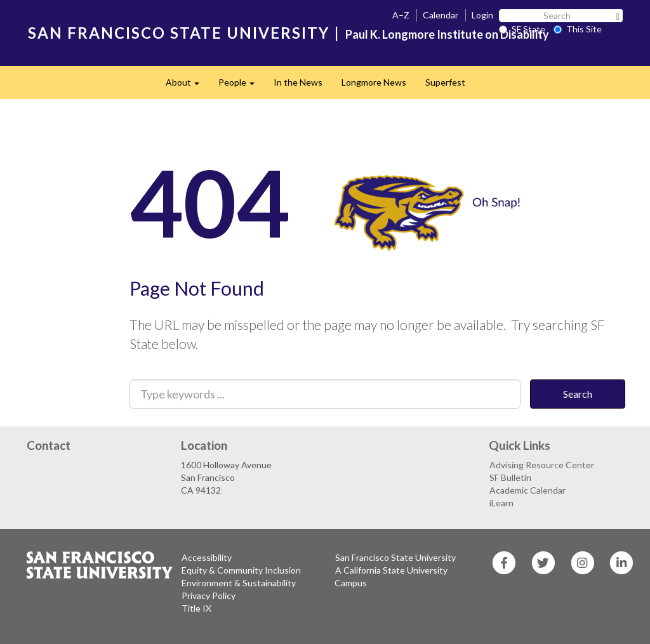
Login (482, 15)
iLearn (501, 503)
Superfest (445, 82)
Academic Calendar (527, 490)
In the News (298, 82)
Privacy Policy (209, 595)
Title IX (196, 608)
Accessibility (207, 557)
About (187, 86)
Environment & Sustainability (239, 583)
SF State (522, 29)
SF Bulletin (510, 477)
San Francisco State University (395, 557)
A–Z (401, 15)
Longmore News (374, 82)
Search (578, 394)
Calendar (441, 15)
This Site (578, 29)
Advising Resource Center (542, 465)
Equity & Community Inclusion (241, 570)
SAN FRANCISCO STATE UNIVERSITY (179, 33)
